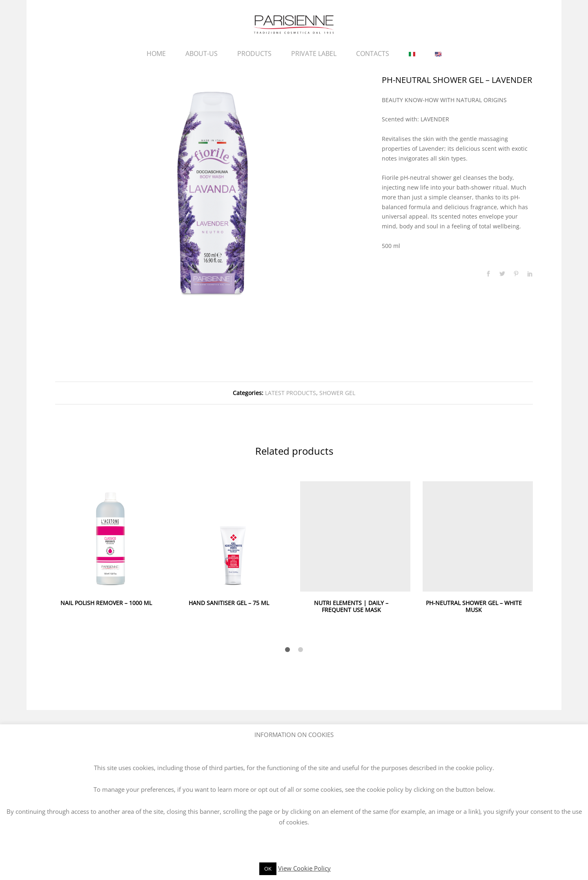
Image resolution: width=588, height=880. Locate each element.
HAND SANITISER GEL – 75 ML (229, 603)
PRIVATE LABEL (314, 54)
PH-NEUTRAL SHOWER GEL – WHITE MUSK (474, 606)
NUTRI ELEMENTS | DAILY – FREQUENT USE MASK (351, 606)
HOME (156, 54)
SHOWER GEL (337, 393)
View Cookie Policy (304, 868)
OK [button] (268, 869)
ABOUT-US (202, 54)
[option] (212, 192)
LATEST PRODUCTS (291, 393)
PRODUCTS (254, 54)
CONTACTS (373, 54)
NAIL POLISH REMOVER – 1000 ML (106, 603)
